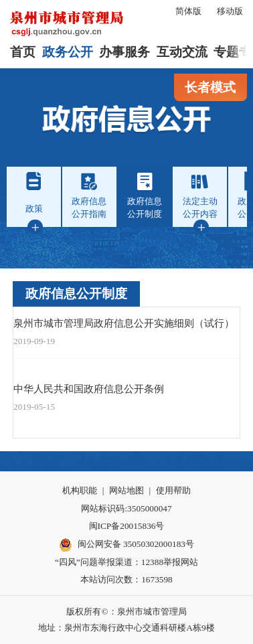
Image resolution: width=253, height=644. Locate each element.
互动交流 (182, 52)
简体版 (188, 11)
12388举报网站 (170, 562)
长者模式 (210, 87)
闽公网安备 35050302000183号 (126, 545)
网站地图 (126, 490)
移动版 (230, 11)
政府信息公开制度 (76, 294)
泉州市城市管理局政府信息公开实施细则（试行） (124, 323)
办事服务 (124, 52)
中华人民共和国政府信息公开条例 (89, 389)
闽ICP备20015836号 (127, 526)
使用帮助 (173, 490)
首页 (23, 52)
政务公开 (68, 52)
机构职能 (80, 490)
